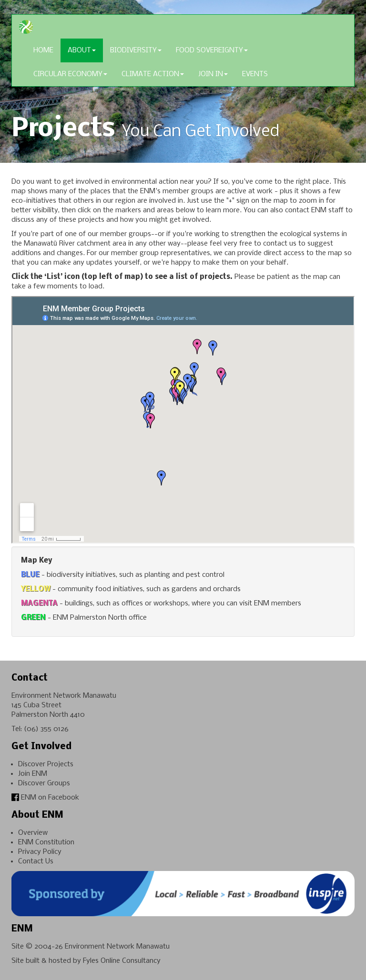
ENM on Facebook (45, 798)
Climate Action (153, 74)
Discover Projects (46, 764)
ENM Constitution (46, 842)
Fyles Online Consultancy (122, 961)
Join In (213, 74)
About (82, 50)
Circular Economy (70, 74)
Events (255, 74)
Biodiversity (136, 50)
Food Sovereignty (212, 50)
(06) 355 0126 (46, 729)
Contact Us (36, 861)
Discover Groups (44, 783)
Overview (33, 833)
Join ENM (33, 774)
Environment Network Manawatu (117, 947)
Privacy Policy (40, 852)
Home (43, 50)
